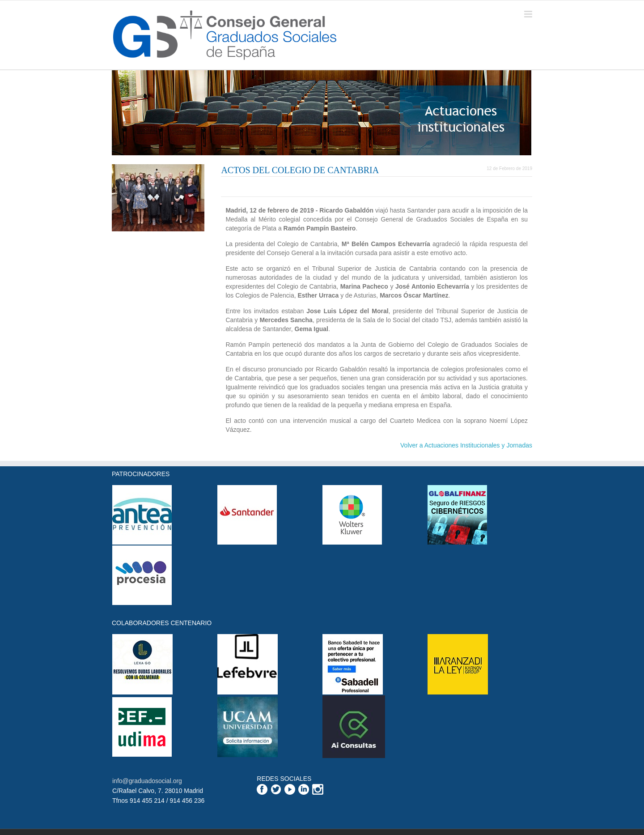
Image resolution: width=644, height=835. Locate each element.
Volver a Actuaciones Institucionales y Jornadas (466, 445)
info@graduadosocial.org (147, 781)
